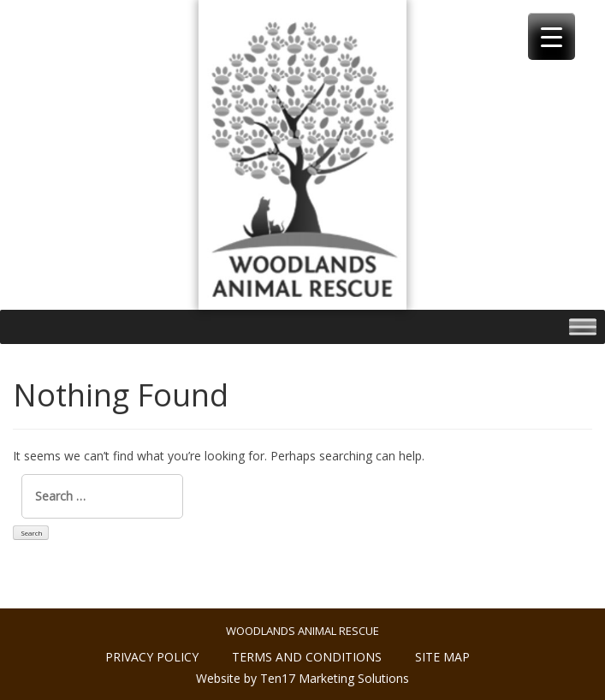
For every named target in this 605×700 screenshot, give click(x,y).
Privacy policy (152, 657)
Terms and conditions (307, 657)
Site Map (442, 657)
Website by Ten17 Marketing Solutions (302, 678)
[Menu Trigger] (552, 36)
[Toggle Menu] (583, 327)
